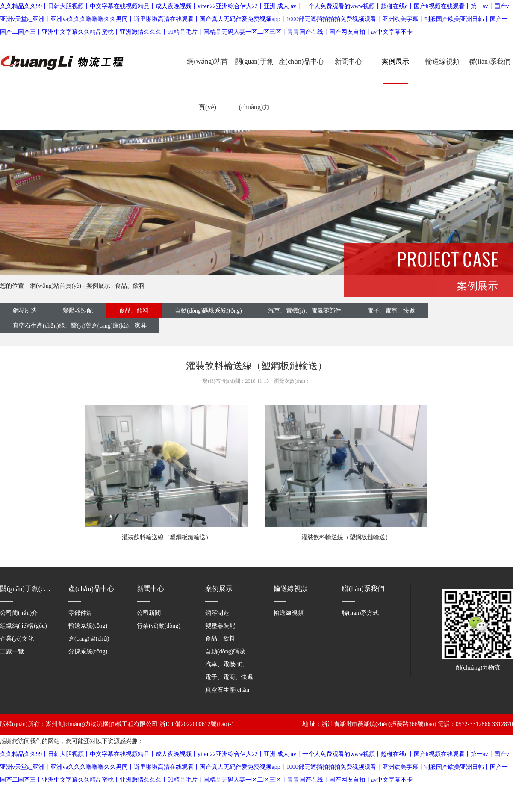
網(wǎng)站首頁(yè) (207, 84)
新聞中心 (348, 61)
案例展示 (395, 61)
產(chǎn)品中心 (302, 61)
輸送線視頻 (442, 61)
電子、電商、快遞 (229, 677)
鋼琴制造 (25, 311)
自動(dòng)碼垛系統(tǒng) (208, 311)
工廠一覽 (12, 651)
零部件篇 (80, 613)
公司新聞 (149, 613)
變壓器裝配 (78, 311)
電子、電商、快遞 (391, 311)
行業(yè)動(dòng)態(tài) (167, 626)
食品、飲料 (130, 286)
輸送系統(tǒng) (88, 626)
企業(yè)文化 (17, 639)
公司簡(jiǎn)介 (19, 613)
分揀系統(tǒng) (88, 651)
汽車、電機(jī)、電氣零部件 (305, 311)
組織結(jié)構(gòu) (24, 626)
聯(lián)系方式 (360, 613)
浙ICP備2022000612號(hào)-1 (197, 724)
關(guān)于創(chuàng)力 (254, 84)
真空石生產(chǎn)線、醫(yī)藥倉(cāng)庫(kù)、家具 (80, 326)
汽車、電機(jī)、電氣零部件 (242, 664)
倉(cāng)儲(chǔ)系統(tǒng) (102, 639)
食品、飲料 (220, 639)
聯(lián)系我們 (490, 61)
